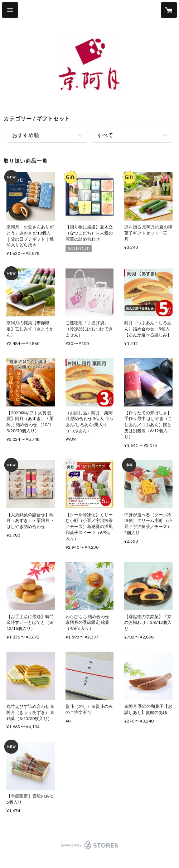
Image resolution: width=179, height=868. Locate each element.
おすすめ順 (26, 135)
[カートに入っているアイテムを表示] (169, 10)
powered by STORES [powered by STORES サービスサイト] (90, 850)
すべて (105, 135)
